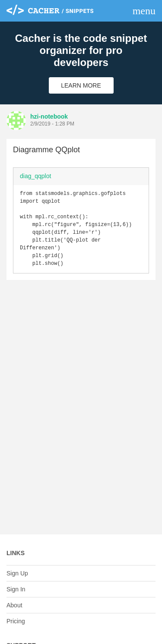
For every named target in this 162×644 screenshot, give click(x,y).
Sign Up (17, 573)
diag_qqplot (35, 176)
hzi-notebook (49, 116)
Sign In (16, 589)
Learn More (81, 85)
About (14, 605)
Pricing (16, 621)
